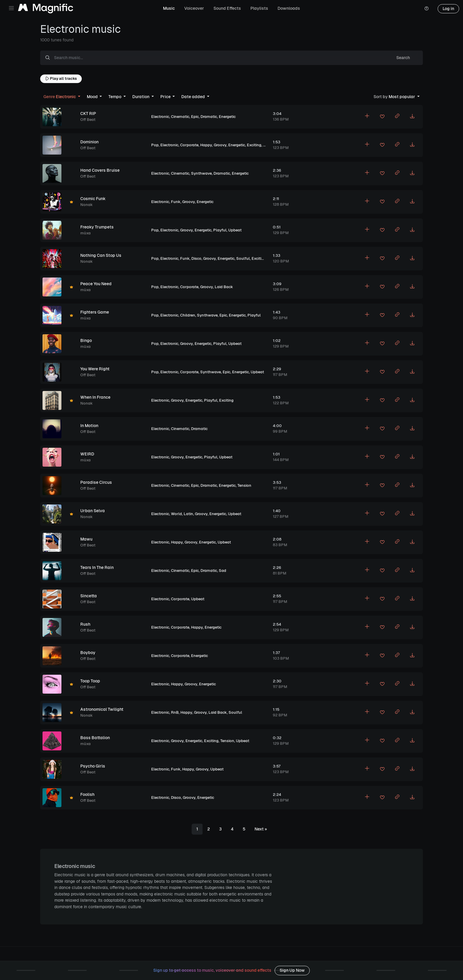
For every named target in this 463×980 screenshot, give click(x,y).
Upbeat (235, 230)
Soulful (243, 258)
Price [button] (166, 97)
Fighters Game (95, 312)
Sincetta (89, 596)
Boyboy (88, 653)
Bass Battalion (95, 738)
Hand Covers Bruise (100, 170)
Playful (220, 230)
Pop (155, 145)
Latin (188, 514)
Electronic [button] (60, 97)
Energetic (227, 117)
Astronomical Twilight (102, 709)
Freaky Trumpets (97, 227)
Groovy (220, 145)
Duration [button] (141, 97)
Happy (206, 145)
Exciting (254, 145)
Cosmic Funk (93, 199)
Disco (196, 258)
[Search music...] (219, 58)
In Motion (89, 426)
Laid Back (224, 287)
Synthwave (201, 173)
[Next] (261, 829)
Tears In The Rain (97, 567)
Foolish (87, 794)
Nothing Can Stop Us (101, 255)
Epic (195, 117)
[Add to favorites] (382, 117)
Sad (222, 571)
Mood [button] (93, 97)
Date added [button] (194, 97)
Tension (244, 485)
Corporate (189, 145)
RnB (175, 712)
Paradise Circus (96, 482)
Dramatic (209, 117)
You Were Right (95, 369)
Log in (448, 9)
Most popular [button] (395, 97)
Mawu (86, 539)
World (176, 514)
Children (188, 315)
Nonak (87, 205)
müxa (85, 233)
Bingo (86, 340)
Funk (176, 202)
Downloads (289, 8)
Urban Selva (93, 511)
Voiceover (194, 8)
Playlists (259, 8)
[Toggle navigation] (11, 8)
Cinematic (180, 117)
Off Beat (88, 120)
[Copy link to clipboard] (397, 117)
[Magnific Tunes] (46, 9)
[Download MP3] (412, 117)
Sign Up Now (292, 970)
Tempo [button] (115, 97)
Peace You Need (96, 284)
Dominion (89, 142)
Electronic (160, 117)
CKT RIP (88, 113)
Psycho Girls (93, 766)
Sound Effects (227, 8)
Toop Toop (90, 681)
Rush (85, 624)
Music (169, 8)
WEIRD (87, 454)
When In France (95, 397)
